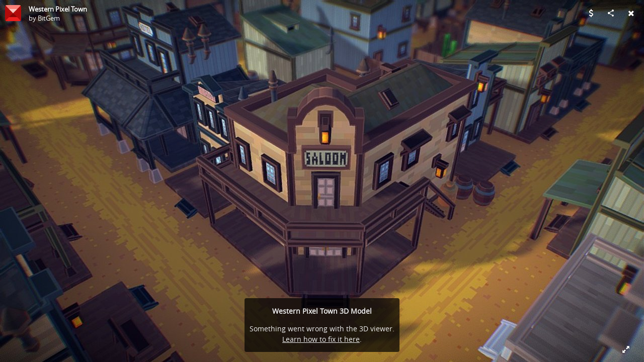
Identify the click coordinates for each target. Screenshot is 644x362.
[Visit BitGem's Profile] (13, 13)
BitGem (49, 18)
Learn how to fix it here (321, 339)
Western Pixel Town (58, 9)
